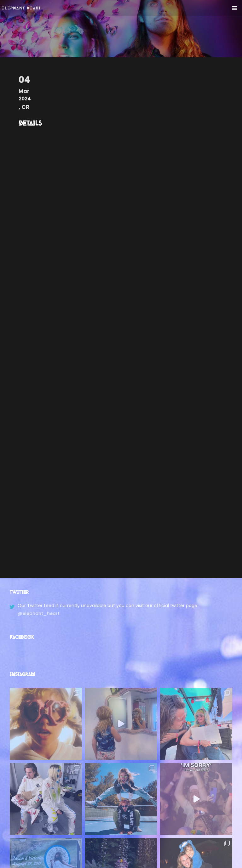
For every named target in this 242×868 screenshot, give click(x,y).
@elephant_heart (39, 613)
